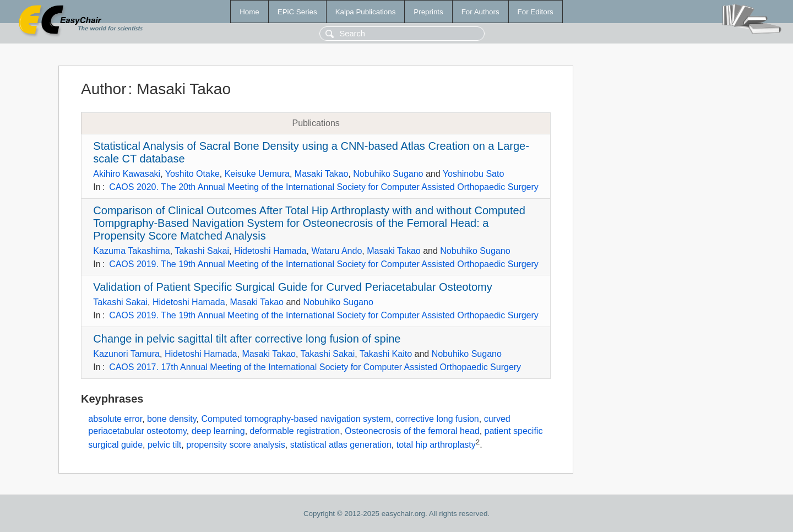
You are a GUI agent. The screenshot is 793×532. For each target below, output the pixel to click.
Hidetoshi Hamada (270, 251)
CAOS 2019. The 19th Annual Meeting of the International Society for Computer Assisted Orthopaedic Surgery (324, 264)
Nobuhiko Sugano (388, 174)
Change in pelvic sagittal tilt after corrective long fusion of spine (247, 339)
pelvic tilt (164, 445)
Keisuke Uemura (257, 174)
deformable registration (295, 431)
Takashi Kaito (386, 354)
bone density (172, 419)
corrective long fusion (438, 419)
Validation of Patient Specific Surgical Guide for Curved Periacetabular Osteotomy (292, 287)
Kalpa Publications (366, 12)
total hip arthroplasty (436, 445)
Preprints (428, 12)
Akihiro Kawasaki (127, 174)
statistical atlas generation (341, 445)
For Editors (536, 12)
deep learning (218, 431)
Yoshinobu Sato (474, 174)
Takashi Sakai (202, 251)
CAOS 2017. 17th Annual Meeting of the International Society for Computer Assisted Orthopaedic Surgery (315, 367)
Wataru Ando (336, 251)
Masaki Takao (322, 174)
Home (249, 12)
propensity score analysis (236, 445)
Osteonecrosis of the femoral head (412, 431)
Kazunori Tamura (126, 354)
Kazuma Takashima (131, 251)
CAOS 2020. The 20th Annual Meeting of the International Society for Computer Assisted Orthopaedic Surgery (324, 187)
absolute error (115, 419)
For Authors (480, 12)
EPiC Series (297, 12)
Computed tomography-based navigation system (296, 419)
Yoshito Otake (192, 174)
